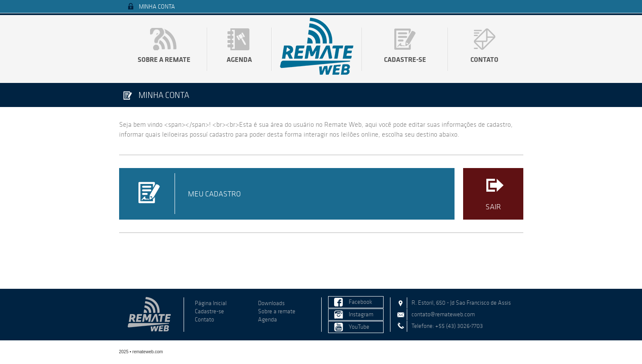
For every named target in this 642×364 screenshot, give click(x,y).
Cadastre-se (405, 59)
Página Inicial (211, 303)
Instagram (361, 314)
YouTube (359, 327)
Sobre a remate (164, 59)
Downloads (271, 303)
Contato (484, 59)
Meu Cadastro (214, 194)
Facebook (361, 302)
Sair (493, 207)
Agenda (239, 59)
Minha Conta (157, 7)
